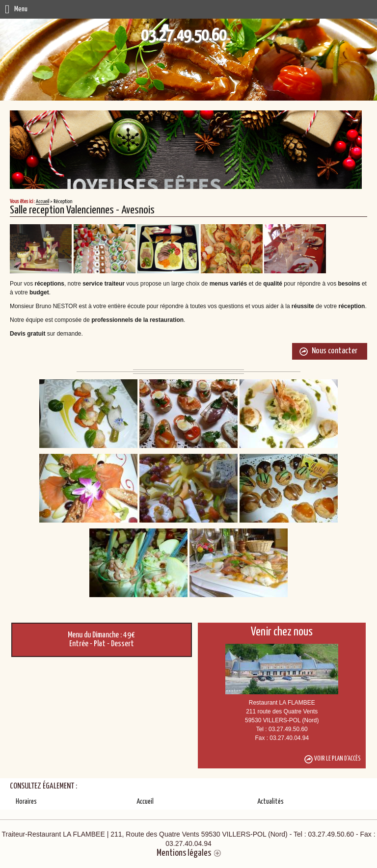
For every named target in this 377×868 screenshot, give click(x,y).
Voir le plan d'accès (337, 759)
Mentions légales (184, 853)
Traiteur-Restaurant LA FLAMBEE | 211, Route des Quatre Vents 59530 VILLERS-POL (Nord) (188, 839)
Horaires (26, 802)
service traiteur (104, 284)
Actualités (270, 802)
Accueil (42, 201)
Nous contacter (335, 351)
